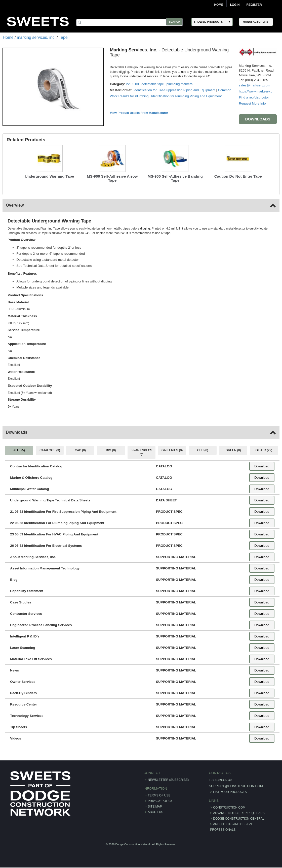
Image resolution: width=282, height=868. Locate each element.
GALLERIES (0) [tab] (172, 450)
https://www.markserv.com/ (258, 91)
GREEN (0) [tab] (233, 450)
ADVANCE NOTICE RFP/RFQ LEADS (238, 813)
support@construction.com (235, 786)
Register (254, 5)
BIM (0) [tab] (111, 450)
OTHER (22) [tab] (264, 450)
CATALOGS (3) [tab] (50, 450)
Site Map (155, 806)
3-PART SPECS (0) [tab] (142, 452)
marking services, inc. (36, 37)
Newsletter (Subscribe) (168, 780)
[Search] (131, 22)
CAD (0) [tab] (80, 450)
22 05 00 (133, 84)
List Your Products (229, 792)
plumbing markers (180, 84)
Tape (63, 37)
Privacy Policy (160, 800)
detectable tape (153, 84)
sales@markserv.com (254, 85)
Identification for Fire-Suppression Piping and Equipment (175, 90)
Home (219, 5)
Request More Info (252, 103)
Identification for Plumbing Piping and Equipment (187, 96)
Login (235, 5)
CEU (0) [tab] (203, 450)
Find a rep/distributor (254, 97)
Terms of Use (159, 795)
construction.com (228, 807)
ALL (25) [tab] (19, 450)
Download (261, 466)
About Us (156, 812)
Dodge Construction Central (238, 818)
